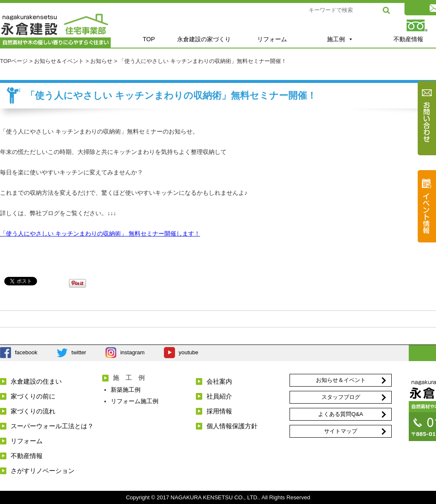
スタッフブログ (341, 397)
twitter (79, 352)
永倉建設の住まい (36, 381)
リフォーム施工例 (135, 401)
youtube (189, 352)
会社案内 (219, 381)
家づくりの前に (33, 396)
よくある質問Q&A (340, 414)
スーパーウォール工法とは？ (52, 426)
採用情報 (219, 411)
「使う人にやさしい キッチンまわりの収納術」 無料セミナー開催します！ (100, 233)
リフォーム (272, 39)
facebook (26, 352)
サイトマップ (341, 431)
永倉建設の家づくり (204, 39)
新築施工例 (126, 390)
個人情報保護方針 (232, 426)
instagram (132, 352)
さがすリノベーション (43, 471)
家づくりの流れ (33, 411)
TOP (149, 39)
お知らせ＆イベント (341, 380)
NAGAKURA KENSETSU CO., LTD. (215, 497)
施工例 (340, 39)
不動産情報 (27, 456)
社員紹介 (219, 396)
